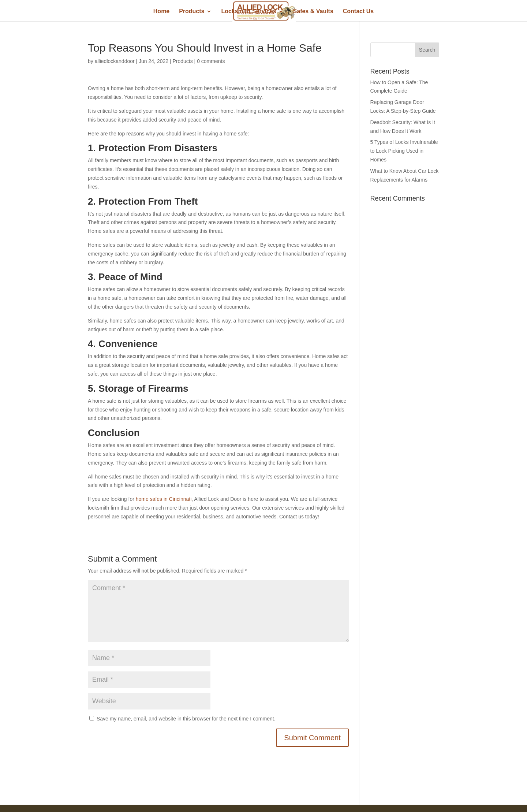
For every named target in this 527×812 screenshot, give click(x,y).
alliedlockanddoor (115, 61)
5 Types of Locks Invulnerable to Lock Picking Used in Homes (404, 151)
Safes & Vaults (313, 12)
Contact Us (358, 12)
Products (192, 12)
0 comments (211, 61)
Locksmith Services (248, 12)
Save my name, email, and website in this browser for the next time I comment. (186, 719)
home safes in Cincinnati (164, 499)
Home (161, 12)
